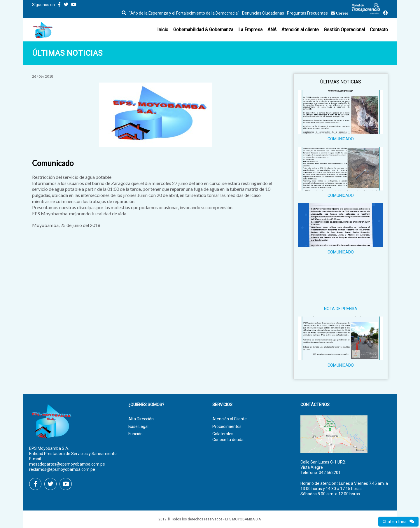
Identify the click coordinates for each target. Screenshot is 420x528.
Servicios (222, 405)
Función (135, 434)
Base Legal (138, 426)
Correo (342, 13)
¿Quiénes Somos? (146, 405)
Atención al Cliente (230, 419)
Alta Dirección (141, 419)
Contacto (379, 30)
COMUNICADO (341, 139)
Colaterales (223, 434)
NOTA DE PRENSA (341, 309)
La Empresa (250, 30)
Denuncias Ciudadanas (263, 13)
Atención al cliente (300, 30)
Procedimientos (227, 426)
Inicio (163, 30)
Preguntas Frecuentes (307, 13)
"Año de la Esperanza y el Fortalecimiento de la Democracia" (184, 13)
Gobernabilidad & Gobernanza (203, 30)
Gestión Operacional (344, 30)
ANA (272, 30)
